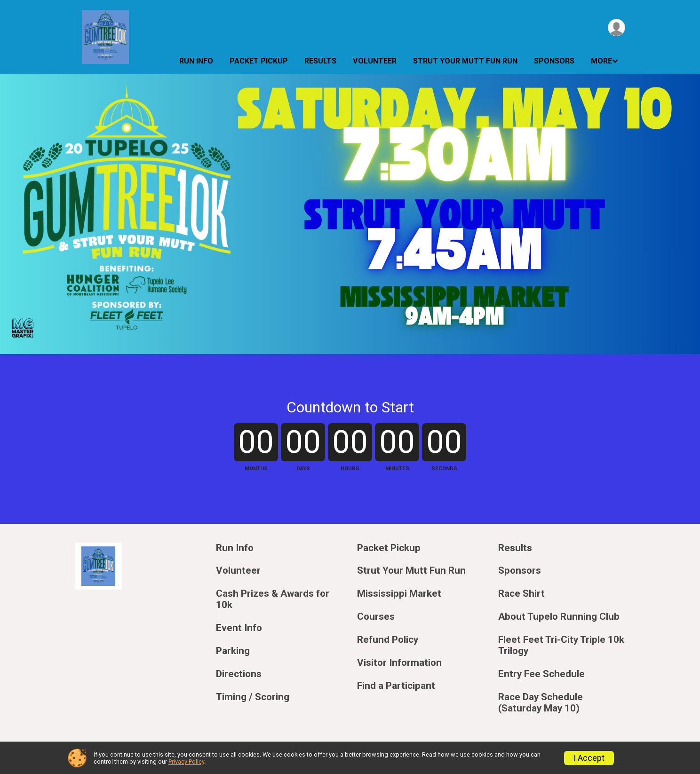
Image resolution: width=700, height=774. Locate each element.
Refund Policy (388, 640)
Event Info (239, 628)
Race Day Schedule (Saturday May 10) (541, 703)
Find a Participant (396, 686)
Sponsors (554, 61)
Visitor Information (399, 663)
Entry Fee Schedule (541, 674)
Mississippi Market (399, 594)
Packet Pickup (259, 61)
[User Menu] (616, 28)
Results (320, 61)
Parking (233, 651)
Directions (239, 674)
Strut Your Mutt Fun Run (465, 61)
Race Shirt (521, 594)
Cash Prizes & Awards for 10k (273, 599)
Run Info (196, 61)
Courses (376, 617)
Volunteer (375, 61)
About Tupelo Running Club (559, 617)
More (601, 61)
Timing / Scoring (253, 697)
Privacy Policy (186, 762)
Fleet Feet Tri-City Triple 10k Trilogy (561, 645)
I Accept (589, 758)
